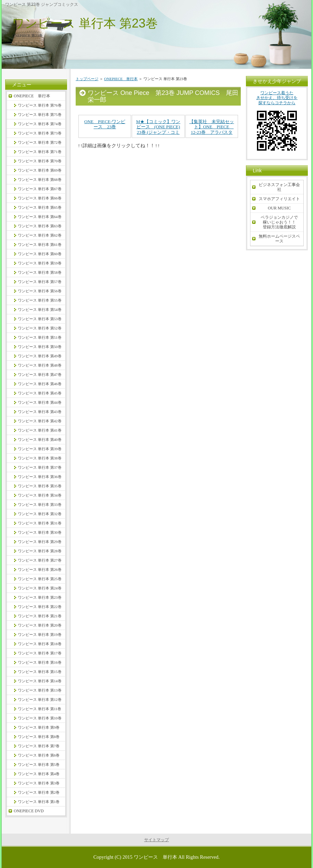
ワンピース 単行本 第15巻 (40, 672)
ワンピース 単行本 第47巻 (40, 375)
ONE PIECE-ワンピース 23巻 (105, 124)
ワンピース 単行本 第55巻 (40, 300)
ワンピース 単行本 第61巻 (40, 245)
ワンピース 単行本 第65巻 (40, 207)
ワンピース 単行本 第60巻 (40, 254)
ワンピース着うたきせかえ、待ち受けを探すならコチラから (277, 123)
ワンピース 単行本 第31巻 (40, 523)
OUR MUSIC (279, 208)
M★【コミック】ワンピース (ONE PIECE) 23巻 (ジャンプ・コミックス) (158, 130)
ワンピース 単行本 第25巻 (40, 579)
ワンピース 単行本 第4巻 (39, 774)
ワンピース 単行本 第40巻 (40, 440)
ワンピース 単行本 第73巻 (40, 133)
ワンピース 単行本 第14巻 (40, 681)
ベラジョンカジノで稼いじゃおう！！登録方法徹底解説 (279, 222)
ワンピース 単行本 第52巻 (40, 328)
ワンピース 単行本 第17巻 (40, 653)
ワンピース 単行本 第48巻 (40, 365)
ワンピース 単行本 (155, 857)
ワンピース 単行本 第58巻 (40, 272)
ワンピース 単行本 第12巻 (40, 699)
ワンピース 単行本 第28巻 (40, 551)
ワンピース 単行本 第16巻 (40, 662)
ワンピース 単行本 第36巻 (40, 477)
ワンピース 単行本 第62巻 (40, 235)
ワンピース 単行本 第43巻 (40, 412)
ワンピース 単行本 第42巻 (40, 421)
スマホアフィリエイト (279, 199)
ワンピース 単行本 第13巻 (40, 690)
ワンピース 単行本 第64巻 (40, 217)
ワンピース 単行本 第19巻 (40, 634)
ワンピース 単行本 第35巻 (40, 486)
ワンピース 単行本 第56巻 (40, 291)
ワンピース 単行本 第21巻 (40, 616)
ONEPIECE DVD (29, 811)
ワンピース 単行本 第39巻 (40, 449)
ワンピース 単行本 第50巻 (40, 347)
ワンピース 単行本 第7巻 (39, 746)
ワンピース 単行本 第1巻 (39, 802)
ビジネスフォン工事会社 (279, 187)
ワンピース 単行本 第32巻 (40, 514)
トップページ (87, 79)
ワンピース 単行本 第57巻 (40, 282)
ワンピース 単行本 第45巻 (40, 393)
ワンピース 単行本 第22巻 (40, 607)
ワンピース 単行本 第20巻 (40, 625)
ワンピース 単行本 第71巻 (40, 152)
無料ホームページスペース (279, 239)
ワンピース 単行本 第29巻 (40, 542)
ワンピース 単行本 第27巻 (40, 560)
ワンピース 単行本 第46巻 (40, 384)
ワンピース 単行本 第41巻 (40, 430)
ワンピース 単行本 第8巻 (39, 737)
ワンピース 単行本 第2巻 (39, 792)
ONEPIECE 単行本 (121, 79)
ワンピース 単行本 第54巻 (40, 310)
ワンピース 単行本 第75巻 (40, 115)
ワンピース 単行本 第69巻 (40, 170)
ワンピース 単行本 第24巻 (40, 588)
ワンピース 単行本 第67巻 (40, 189)
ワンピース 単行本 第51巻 (40, 337)
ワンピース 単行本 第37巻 (40, 467)
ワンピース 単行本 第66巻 (40, 198)
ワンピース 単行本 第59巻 (40, 263)
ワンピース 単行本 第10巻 (40, 718)
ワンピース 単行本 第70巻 (40, 161)
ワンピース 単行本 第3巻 (39, 783)
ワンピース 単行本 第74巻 (40, 124)
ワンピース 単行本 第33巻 (40, 504)
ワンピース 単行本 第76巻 (40, 105)
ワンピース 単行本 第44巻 (40, 402)
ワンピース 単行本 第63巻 (40, 226)
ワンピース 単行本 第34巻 (40, 495)
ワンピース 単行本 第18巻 (40, 644)
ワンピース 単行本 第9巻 (39, 727)
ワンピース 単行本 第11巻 (40, 709)
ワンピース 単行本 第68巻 (40, 180)
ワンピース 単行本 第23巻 (85, 23)
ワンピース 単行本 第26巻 (40, 569)
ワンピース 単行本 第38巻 (40, 458)
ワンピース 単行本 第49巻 (40, 356)
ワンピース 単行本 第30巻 (40, 532)
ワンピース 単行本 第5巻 (39, 764)
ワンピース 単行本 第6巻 (39, 755)
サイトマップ (156, 840)
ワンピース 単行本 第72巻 (40, 142)
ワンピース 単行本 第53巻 (40, 319)
